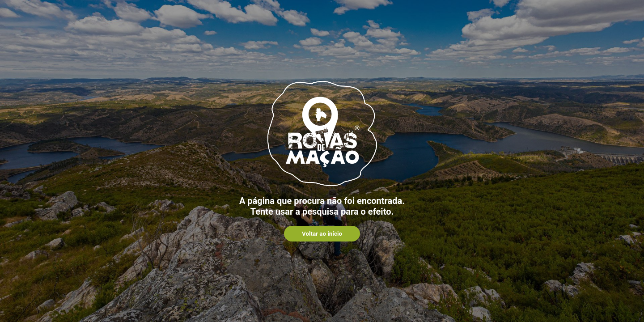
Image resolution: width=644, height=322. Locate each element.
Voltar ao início (322, 234)
